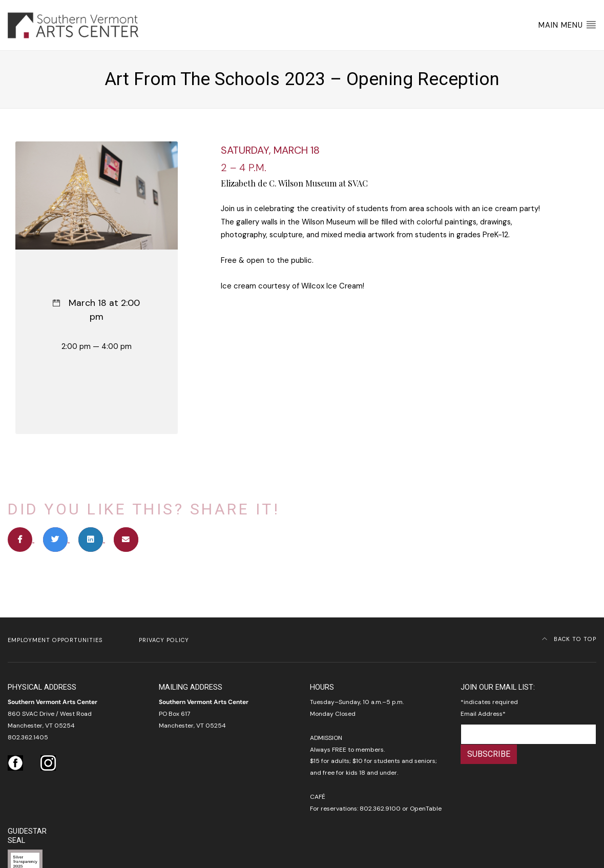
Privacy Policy (164, 640)
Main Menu (567, 25)
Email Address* (483, 714)
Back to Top (569, 639)
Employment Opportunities (55, 640)
